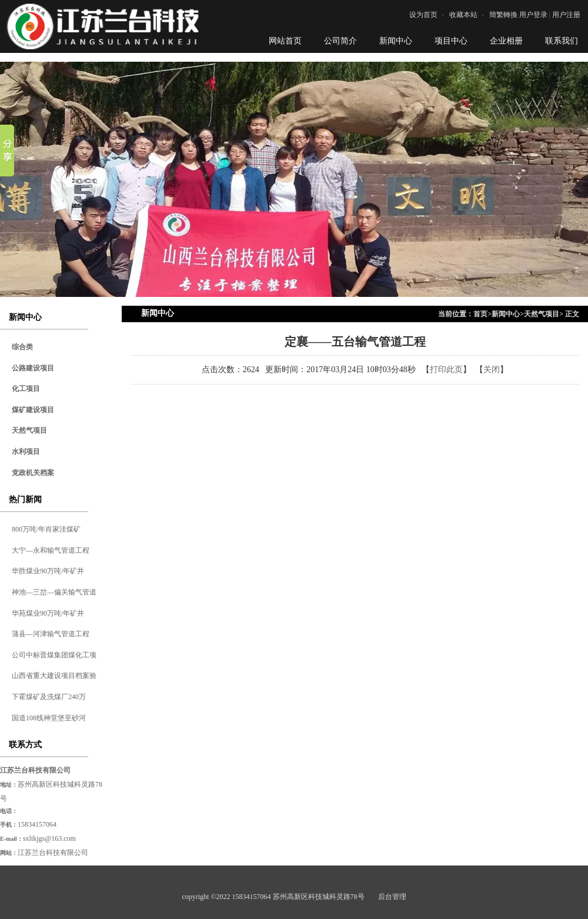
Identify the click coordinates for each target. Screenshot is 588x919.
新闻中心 (506, 314)
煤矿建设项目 (33, 410)
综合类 (22, 347)
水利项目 (26, 452)
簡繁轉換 (503, 15)
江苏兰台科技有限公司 (53, 853)
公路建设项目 (33, 368)
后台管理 (392, 897)
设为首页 (423, 15)
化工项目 (26, 389)
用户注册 (566, 15)
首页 (480, 314)
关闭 (492, 370)
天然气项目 (29, 430)
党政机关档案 (33, 473)
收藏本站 (463, 15)
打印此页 (446, 370)
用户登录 (533, 15)
